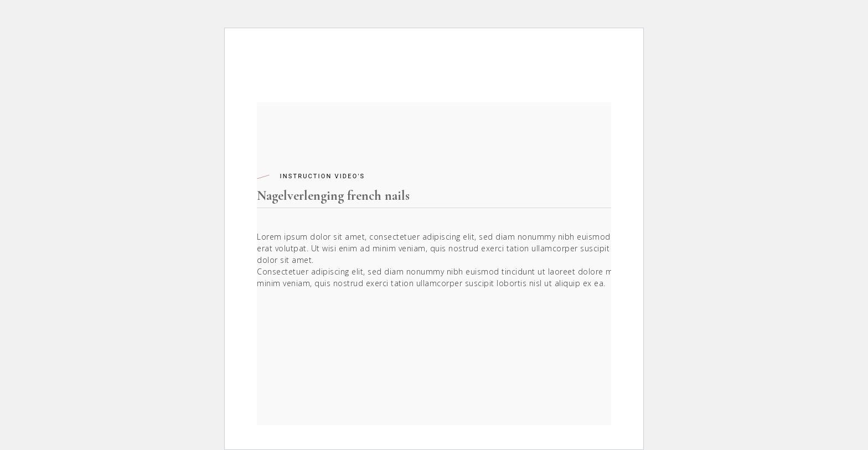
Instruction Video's (322, 176)
